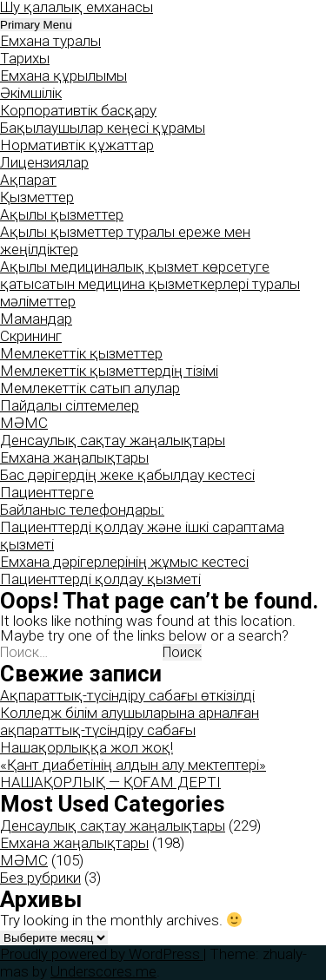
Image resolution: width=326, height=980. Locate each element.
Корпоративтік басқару (78, 110)
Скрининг (31, 336)
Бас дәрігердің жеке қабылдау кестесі (127, 475)
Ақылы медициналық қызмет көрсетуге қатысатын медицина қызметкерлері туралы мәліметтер (150, 284)
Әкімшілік (31, 93)
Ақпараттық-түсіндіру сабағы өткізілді (127, 695)
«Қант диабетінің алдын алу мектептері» (133, 765)
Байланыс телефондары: (82, 510)
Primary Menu (36, 25)
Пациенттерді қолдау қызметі (100, 579)
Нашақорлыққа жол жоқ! (86, 747)
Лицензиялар (44, 162)
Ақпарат (28, 180)
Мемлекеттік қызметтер (81, 353)
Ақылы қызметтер (62, 214)
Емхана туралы (50, 41)
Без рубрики (40, 878)
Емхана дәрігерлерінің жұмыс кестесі (124, 562)
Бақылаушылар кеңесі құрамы (103, 128)
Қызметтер (37, 197)
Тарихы (25, 58)
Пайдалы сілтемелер (70, 405)
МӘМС (24, 423)
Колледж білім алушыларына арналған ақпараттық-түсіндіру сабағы (130, 721)
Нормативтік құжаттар (77, 145)
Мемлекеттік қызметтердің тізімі (109, 371)
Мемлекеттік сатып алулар (90, 388)
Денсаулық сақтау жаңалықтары (113, 440)
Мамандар (36, 319)
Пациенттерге (47, 492)
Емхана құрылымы (63, 76)
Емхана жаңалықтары (74, 457)
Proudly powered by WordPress (102, 954)
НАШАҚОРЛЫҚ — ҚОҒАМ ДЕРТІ (110, 782)
